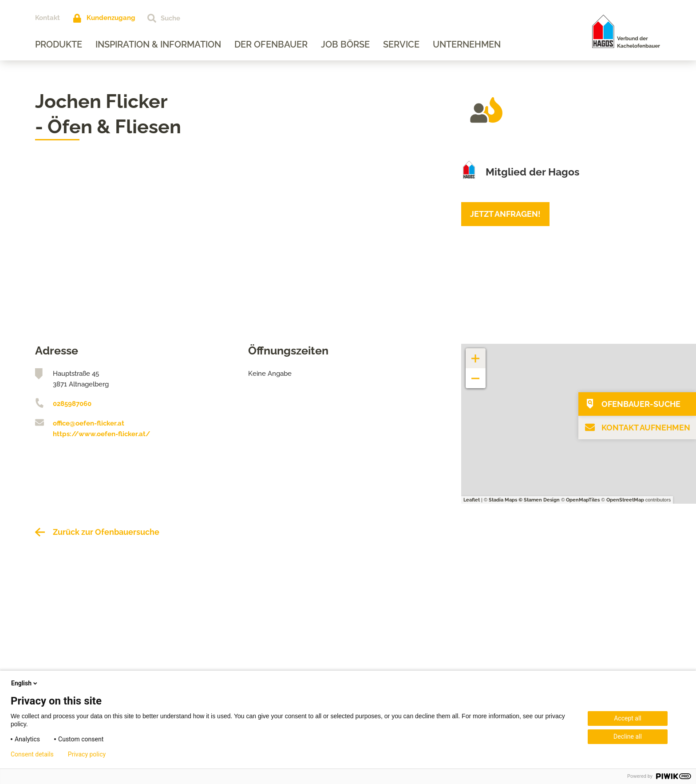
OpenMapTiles (583, 500)
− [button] (476, 374)
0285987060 (72, 404)
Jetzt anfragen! (505, 214)
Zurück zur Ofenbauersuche (106, 532)
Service (401, 44)
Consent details (32, 754)
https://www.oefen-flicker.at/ (101, 434)
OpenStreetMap (625, 500)
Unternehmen (467, 44)
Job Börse (345, 44)
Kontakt (47, 18)
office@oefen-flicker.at (89, 423)
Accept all (628, 718)
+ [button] (476, 354)
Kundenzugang (111, 18)
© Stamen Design (539, 500)
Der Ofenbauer (271, 44)
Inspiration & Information (158, 44)
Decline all (628, 736)
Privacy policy (87, 754)
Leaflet (472, 500)
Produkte (59, 44)
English (25, 683)
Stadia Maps (503, 500)
